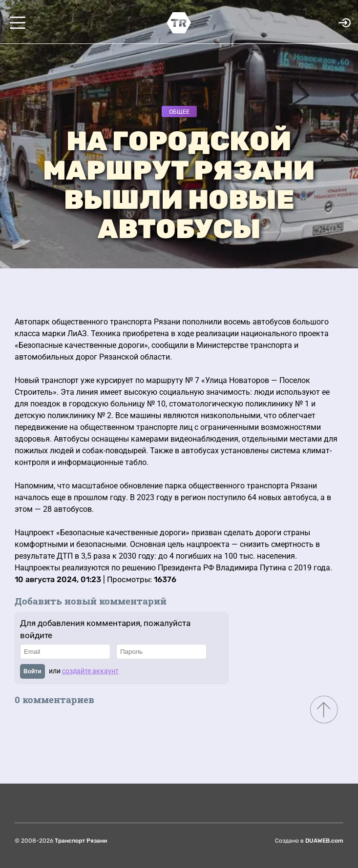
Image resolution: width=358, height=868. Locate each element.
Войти (32, 671)
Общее (179, 112)
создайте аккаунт (90, 671)
